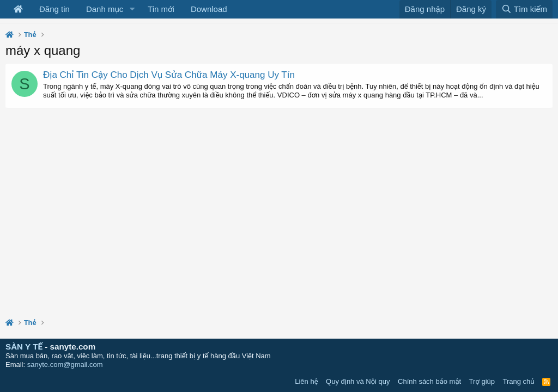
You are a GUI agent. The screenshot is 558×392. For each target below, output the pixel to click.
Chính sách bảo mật (429, 381)
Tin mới (161, 9)
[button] (132, 9)
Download (209, 9)
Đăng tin (54, 9)
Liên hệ (306, 381)
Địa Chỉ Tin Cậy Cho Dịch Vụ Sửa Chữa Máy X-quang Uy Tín (169, 75)
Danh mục (105, 9)
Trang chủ (519, 381)
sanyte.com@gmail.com (65, 365)
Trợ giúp (482, 381)
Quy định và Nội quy (358, 381)
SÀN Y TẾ (24, 347)
